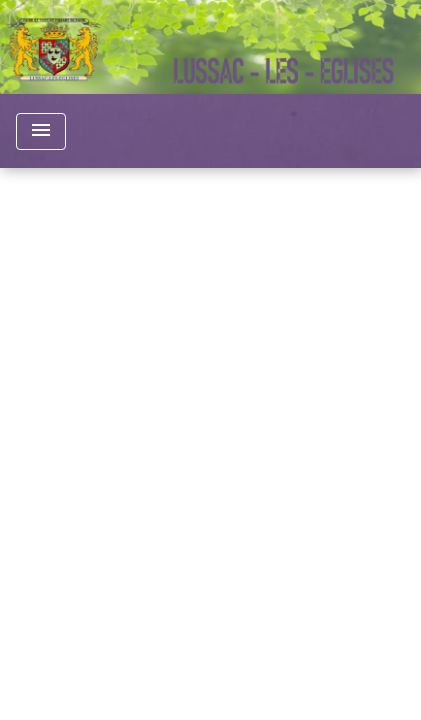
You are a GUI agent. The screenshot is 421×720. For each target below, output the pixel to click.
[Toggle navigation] (41, 131)
